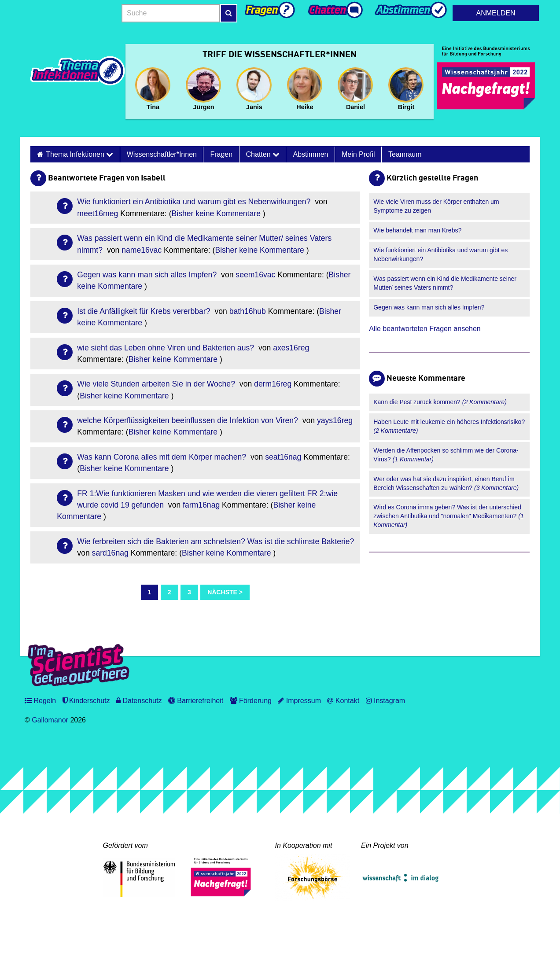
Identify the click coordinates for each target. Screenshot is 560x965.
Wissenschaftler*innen (162, 154)
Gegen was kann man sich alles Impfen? (148, 275)
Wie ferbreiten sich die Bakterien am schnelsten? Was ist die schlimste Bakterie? (216, 541)
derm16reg (273, 384)
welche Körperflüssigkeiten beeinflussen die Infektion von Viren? (188, 420)
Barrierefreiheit (196, 701)
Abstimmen (310, 154)
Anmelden (496, 13)
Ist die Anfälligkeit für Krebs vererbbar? (145, 311)
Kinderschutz (86, 701)
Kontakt (343, 701)
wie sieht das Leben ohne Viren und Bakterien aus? (167, 348)
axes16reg (291, 348)
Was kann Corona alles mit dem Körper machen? (163, 457)
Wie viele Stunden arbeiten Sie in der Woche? (157, 384)
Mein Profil (358, 154)
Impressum (299, 701)
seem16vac (255, 275)
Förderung (251, 701)
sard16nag (110, 553)
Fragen (221, 154)
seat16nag (283, 457)
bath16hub (248, 311)
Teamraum (405, 154)
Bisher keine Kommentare (216, 214)
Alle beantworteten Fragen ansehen (425, 329)
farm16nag (201, 505)
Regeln (40, 701)
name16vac (142, 250)
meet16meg (98, 214)
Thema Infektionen (79, 154)
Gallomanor (50, 720)
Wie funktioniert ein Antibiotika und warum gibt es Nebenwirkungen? (195, 202)
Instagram (386, 701)
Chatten (263, 154)
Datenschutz (139, 701)
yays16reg (335, 420)
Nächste (222, 592)
